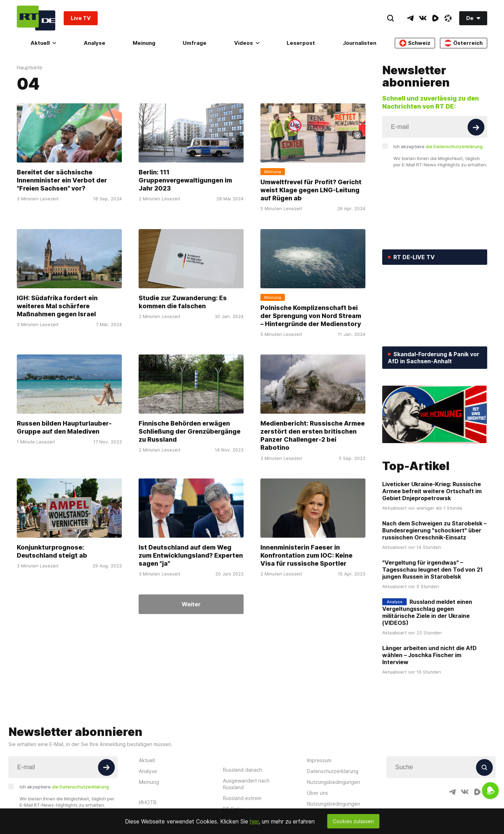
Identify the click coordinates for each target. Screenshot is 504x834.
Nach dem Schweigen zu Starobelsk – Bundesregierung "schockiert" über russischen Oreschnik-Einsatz (434, 530)
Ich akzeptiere (438, 146)
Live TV (81, 18)
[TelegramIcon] (410, 18)
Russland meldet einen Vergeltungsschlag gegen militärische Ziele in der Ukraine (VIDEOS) (427, 612)
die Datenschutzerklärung (454, 146)
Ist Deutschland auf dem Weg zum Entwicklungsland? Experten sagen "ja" (191, 556)
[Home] (36, 18)
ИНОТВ (148, 802)
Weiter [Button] (191, 604)
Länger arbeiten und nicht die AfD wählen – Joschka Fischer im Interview (429, 655)
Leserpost (301, 43)
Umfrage (195, 43)
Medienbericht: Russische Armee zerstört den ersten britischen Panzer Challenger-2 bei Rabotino (313, 436)
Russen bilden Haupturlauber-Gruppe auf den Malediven (64, 427)
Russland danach (243, 770)
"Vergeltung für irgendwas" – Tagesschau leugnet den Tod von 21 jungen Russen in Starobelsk (432, 570)
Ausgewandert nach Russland (246, 784)
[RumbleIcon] (435, 18)
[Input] (435, 127)
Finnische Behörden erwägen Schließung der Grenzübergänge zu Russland (190, 432)
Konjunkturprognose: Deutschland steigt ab (52, 551)
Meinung (144, 43)
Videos (247, 43)
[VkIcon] (423, 18)
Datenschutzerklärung (333, 771)
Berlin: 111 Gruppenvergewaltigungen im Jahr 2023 (185, 180)
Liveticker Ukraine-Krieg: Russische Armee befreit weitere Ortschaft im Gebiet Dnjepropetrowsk (432, 491)
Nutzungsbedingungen (334, 782)
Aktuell (43, 43)
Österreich (464, 43)
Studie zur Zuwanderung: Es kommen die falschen (183, 302)
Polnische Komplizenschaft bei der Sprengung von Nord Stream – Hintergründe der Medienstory (311, 316)
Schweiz (415, 43)
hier (254, 821)
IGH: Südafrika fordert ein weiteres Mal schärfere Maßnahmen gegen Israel (57, 306)
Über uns (317, 793)
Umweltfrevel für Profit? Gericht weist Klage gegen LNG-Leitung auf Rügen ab (311, 190)
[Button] (476, 127)
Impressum (319, 760)
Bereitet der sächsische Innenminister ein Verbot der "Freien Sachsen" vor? (62, 180)
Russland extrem (242, 798)
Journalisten (359, 43)
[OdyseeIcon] (448, 18)
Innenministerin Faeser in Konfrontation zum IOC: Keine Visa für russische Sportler (306, 556)
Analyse (94, 43)
